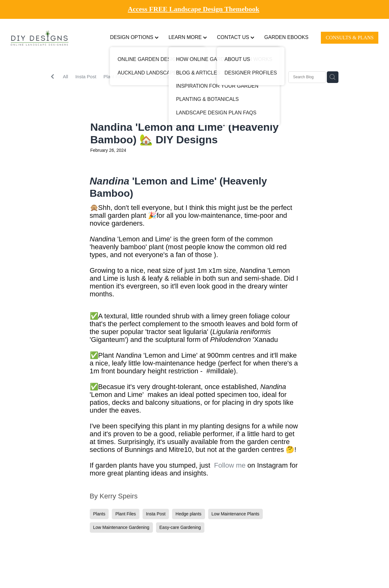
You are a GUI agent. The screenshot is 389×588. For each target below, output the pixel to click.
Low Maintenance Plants (178, 77)
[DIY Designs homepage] (47, 38)
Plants (139, 77)
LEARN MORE (188, 37)
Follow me (230, 465)
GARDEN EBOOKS (286, 37)
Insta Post (86, 77)
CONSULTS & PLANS (350, 38)
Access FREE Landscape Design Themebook (194, 9)
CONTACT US (236, 37)
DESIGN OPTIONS (134, 37)
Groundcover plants (232, 77)
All (65, 77)
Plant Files (115, 77)
